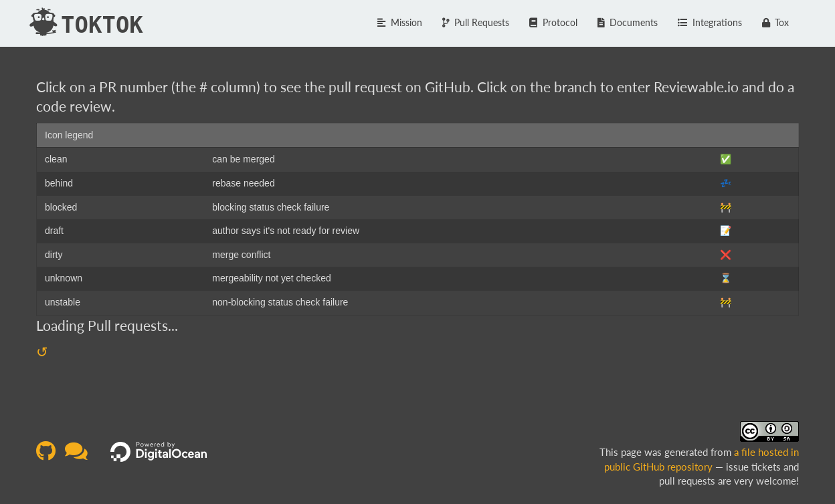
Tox (776, 22)
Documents (628, 22)
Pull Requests (476, 22)
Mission (400, 22)
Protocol (553, 22)
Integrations (710, 22)
